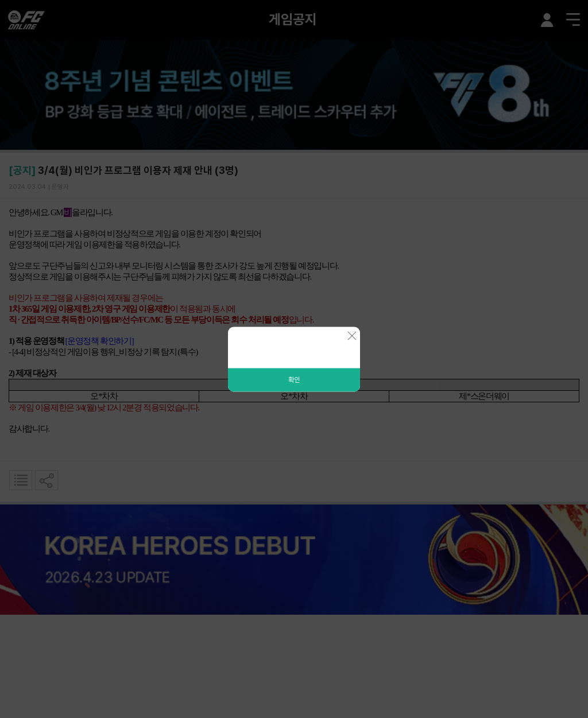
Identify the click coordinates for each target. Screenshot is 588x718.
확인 (294, 379)
